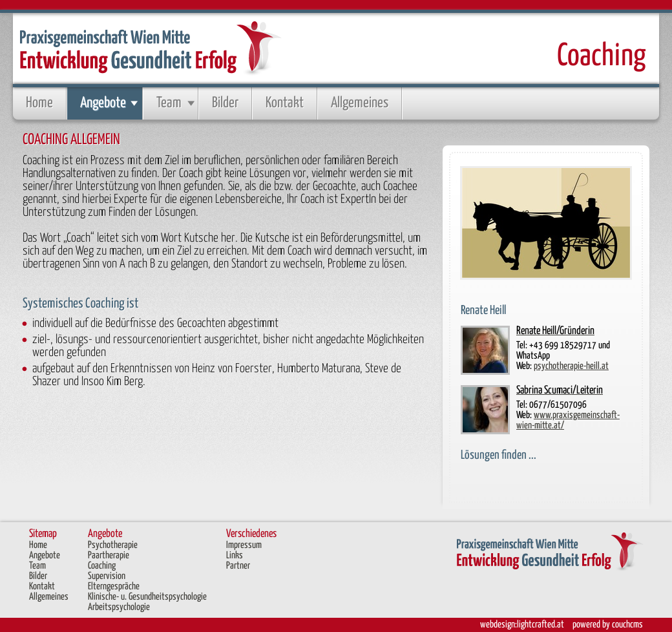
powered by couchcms (608, 625)
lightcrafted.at (541, 625)
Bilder (225, 103)
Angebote (103, 103)
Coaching (102, 566)
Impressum (244, 545)
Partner (238, 566)
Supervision (107, 576)
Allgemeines (360, 103)
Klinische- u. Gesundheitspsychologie (147, 597)
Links (235, 555)
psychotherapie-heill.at (571, 366)
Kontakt (285, 103)
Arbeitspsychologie (119, 607)
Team (169, 103)
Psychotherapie (113, 545)
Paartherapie (109, 555)
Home (39, 103)
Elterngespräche (114, 586)
